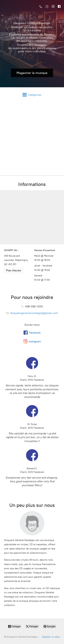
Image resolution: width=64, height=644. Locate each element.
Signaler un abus (51, 637)
